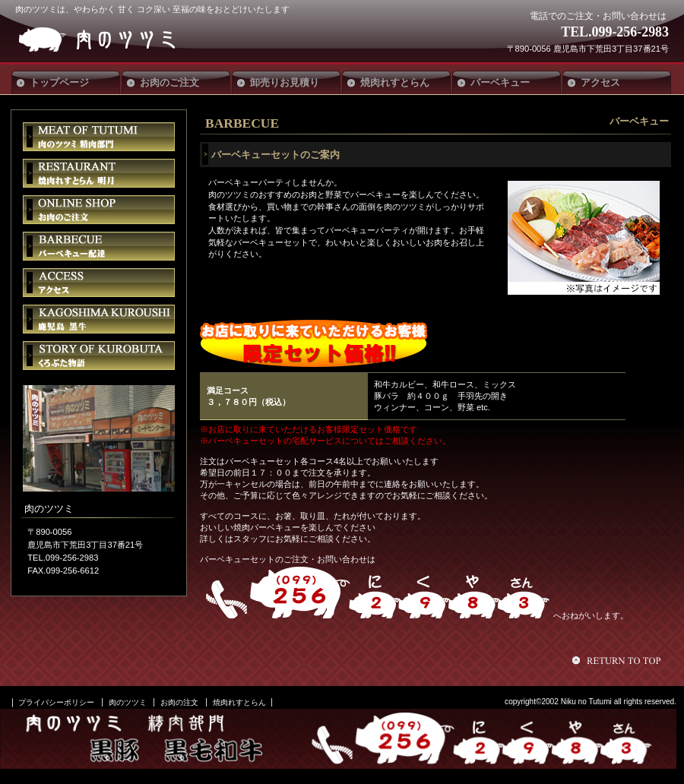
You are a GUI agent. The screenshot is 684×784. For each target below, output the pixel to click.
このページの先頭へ (619, 660)
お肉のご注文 (99, 210)
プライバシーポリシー (56, 702)
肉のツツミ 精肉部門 (99, 137)
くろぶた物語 (99, 356)
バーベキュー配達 (99, 246)
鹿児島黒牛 (99, 319)
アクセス (99, 283)
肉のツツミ (128, 40)
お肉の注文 (179, 702)
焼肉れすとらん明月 (99, 173)
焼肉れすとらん (239, 702)
